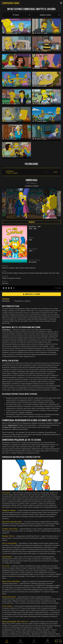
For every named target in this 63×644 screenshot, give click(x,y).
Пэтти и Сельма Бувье (10, 543)
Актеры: (5, 271)
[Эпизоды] (46, 15)
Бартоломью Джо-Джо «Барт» (12, 522)
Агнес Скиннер (7, 606)
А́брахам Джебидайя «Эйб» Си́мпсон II (15, 622)
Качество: (5, 276)
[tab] (6, 301)
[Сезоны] (17, 15)
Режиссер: (5, 266)
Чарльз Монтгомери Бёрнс (11, 581)
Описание (6, 301)
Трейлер (31, 222)
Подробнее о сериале (22, 301)
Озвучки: (5, 281)
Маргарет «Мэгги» (8, 536)
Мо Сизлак (6, 566)
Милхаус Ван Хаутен (9, 597)
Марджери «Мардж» (9, 510)
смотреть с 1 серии (32, 294)
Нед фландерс (7, 557)
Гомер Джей (6, 493)
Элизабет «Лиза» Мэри (10, 529)
